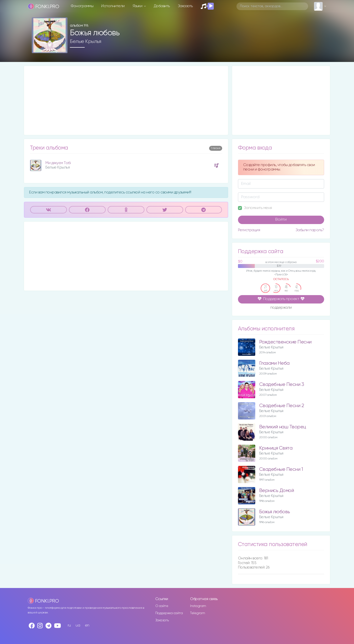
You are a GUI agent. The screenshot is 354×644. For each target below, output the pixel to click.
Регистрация (249, 230)
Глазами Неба (274, 363)
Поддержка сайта (169, 613)
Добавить (162, 6)
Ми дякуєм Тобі (58, 163)
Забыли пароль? (310, 230)
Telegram (197, 613)
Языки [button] (138, 6)
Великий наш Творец (283, 427)
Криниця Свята (276, 448)
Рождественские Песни (285, 342)
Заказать (185, 6)
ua (78, 625)
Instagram (198, 606)
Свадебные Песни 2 (282, 406)
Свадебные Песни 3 (282, 385)
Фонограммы (82, 6)
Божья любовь (275, 512)
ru (69, 625)
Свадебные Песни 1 (281, 469)
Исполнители (113, 6)
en (87, 625)
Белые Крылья (85, 41)
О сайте (162, 606)
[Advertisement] (126, 100)
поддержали (281, 308)
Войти (281, 220)
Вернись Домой (277, 491)
